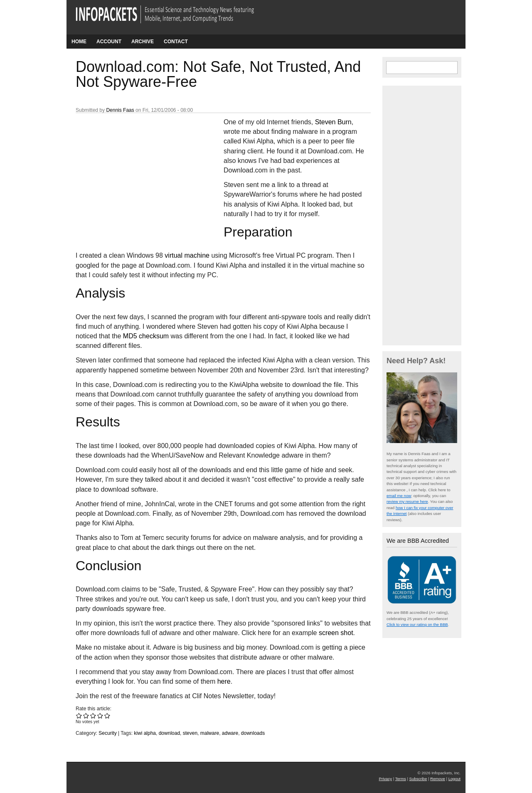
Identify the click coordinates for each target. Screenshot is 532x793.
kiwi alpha (145, 733)
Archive (143, 42)
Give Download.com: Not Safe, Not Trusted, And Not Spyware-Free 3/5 (93, 715)
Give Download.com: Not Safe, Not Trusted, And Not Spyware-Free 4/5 (100, 715)
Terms (401, 779)
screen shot (336, 633)
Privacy (385, 779)
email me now (399, 496)
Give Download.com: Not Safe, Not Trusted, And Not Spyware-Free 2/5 (86, 715)
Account (109, 42)
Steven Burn (333, 122)
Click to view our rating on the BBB (417, 624)
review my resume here (407, 501)
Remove (438, 779)
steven (190, 733)
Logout (454, 779)
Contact (176, 42)
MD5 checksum (146, 336)
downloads (253, 733)
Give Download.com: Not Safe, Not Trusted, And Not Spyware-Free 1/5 (79, 715)
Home (79, 42)
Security (107, 733)
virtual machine (187, 255)
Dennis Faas (120, 110)
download (169, 733)
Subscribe (418, 779)
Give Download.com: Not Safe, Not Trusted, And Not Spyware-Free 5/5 (107, 715)
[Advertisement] (138, 172)
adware (230, 733)
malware (210, 733)
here (224, 681)
